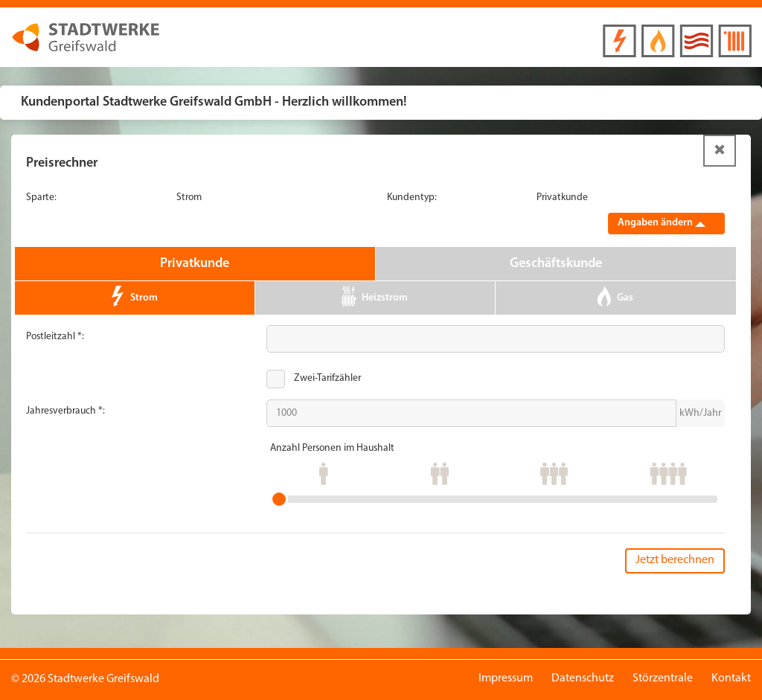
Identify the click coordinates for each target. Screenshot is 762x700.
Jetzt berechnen (675, 560)
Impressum (506, 678)
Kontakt (731, 678)
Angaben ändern (662, 223)
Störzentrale (663, 678)
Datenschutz (583, 678)
